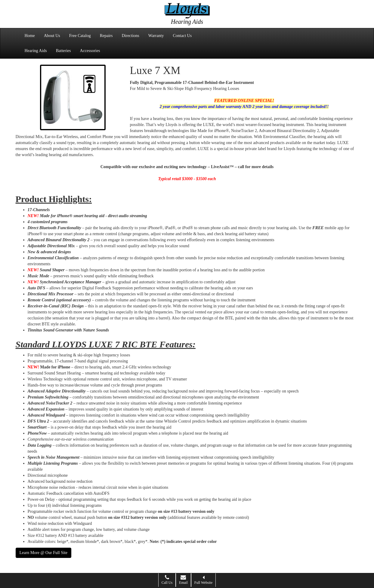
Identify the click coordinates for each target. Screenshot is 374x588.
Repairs (106, 36)
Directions (130, 36)
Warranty (156, 36)
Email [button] (183, 580)
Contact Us (182, 36)
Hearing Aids (36, 51)
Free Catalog (80, 36)
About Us (52, 36)
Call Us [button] (167, 580)
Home (30, 36)
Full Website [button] (203, 580)
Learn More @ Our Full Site (43, 553)
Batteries (63, 51)
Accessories (90, 51)
